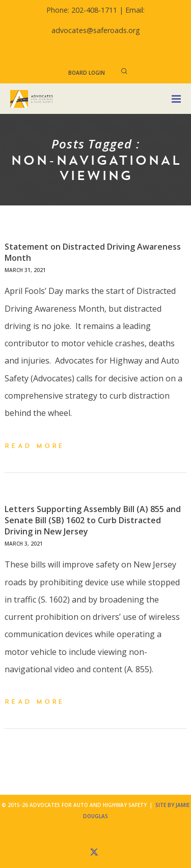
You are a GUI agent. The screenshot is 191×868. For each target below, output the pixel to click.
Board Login (87, 73)
